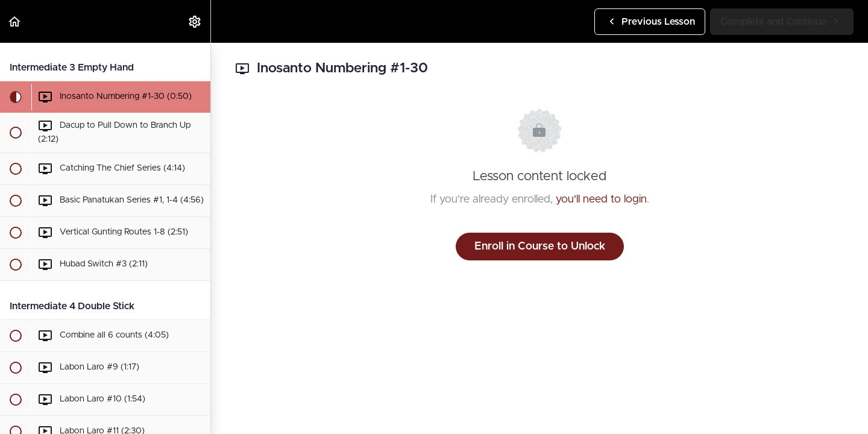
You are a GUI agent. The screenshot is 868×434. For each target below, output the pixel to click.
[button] (15, 21)
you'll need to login (601, 200)
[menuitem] (195, 21)
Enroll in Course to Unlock (540, 247)
